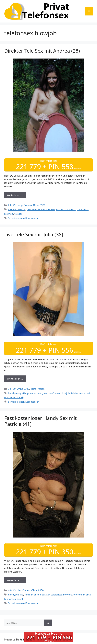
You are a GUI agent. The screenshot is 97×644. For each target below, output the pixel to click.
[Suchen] (48, 623)
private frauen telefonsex (41, 209)
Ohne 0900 (39, 205)
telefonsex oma (82, 595)
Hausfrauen (23, 590)
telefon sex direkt (66, 209)
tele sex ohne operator (37, 595)
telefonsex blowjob (59, 393)
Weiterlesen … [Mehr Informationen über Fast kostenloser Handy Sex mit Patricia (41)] (15, 580)
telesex (18, 214)
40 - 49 (12, 590)
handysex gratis (17, 393)
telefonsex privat (81, 393)
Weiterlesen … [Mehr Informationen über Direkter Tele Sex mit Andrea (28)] (15, 195)
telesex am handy (14, 397)
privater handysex (37, 393)
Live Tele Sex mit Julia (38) (34, 234)
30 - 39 (12, 389)
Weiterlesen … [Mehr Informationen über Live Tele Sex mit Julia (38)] (15, 379)
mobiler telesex (17, 209)
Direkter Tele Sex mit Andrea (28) (42, 51)
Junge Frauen (24, 205)
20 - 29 (12, 205)
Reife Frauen (38, 389)
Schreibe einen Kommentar (23, 218)
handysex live (16, 595)
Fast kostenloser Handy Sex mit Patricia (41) (40, 421)
